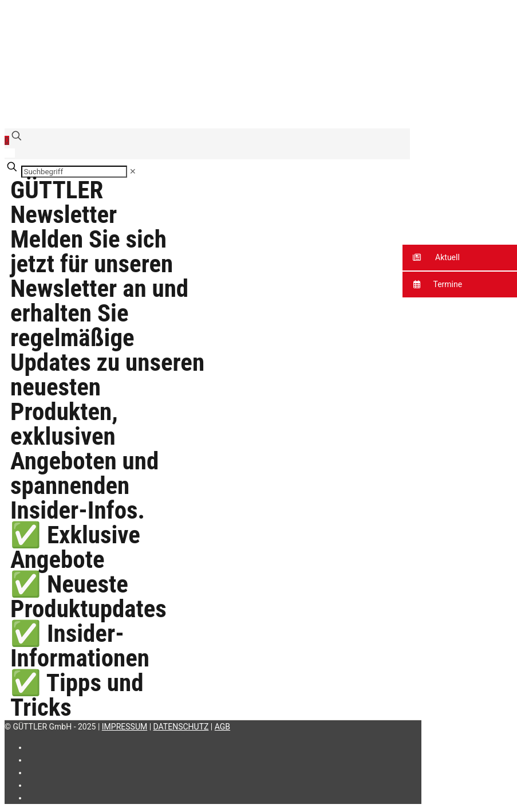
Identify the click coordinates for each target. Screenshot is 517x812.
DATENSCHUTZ (181, 727)
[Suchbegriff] (74, 172)
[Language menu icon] (10, 153)
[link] (133, 171)
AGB (222, 727)
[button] (460, 258)
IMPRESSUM (125, 727)
